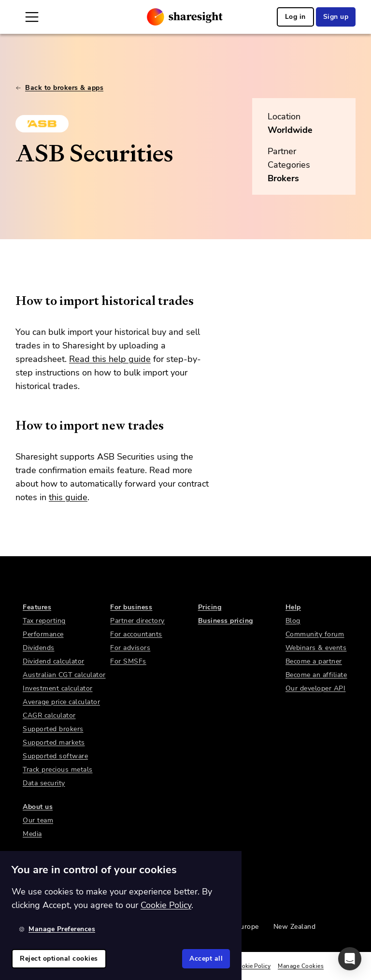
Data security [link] (44, 783)
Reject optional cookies (59, 958)
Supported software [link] (55, 756)
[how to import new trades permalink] (11, 425)
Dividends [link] (39, 648)
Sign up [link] (336, 17)
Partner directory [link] (137, 621)
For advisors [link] (130, 648)
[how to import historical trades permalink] (11, 301)
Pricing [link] (210, 607)
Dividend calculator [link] (54, 661)
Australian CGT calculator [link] (64, 675)
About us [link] (38, 807)
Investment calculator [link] (58, 688)
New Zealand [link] (295, 927)
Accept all (206, 958)
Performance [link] (43, 634)
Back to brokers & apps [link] (59, 88)
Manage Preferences (57, 929)
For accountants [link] (136, 634)
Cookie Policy (253, 966)
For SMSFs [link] (128, 661)
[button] (350, 959)
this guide (68, 497)
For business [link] (131, 607)
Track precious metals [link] (58, 770)
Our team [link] (38, 820)
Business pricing (226, 621)
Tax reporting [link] (44, 621)
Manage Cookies (301, 966)
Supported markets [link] (54, 742)
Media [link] (32, 834)
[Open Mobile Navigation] (32, 17)
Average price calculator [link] (61, 702)
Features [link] (37, 607)
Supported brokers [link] (53, 729)
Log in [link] (295, 17)
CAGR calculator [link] (49, 715)
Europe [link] (248, 927)
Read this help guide (110, 359)
